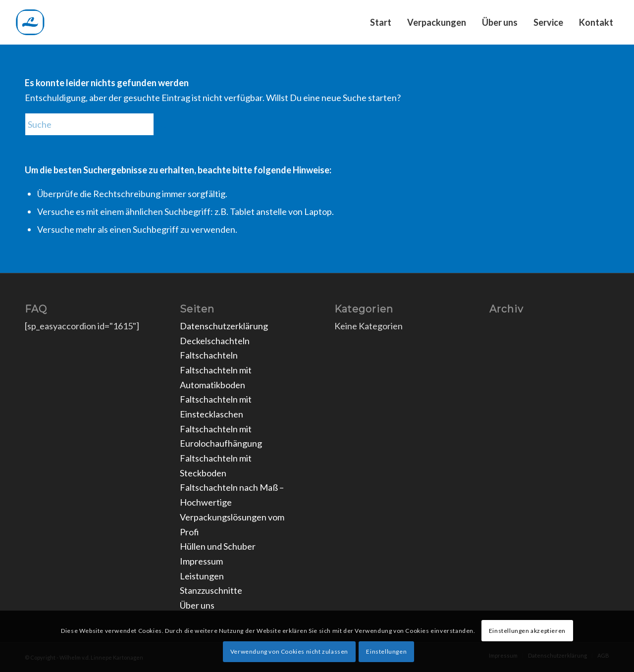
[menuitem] (381, 22)
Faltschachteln (209, 355)
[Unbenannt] (61, 22)
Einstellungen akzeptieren (527, 631)
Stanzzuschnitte (211, 590)
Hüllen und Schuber (218, 546)
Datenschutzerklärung (224, 326)
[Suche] (99, 124)
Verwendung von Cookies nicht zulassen (289, 651)
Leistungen (202, 576)
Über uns (197, 605)
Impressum (201, 561)
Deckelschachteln (215, 341)
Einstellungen (386, 651)
